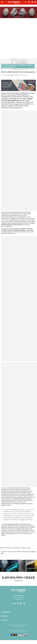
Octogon (8, 75)
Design (12, 63)
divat (7, 548)
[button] (26, 2)
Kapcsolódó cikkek (19, 578)
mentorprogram (16, 548)
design (10, 548)
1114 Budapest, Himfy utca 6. (18, 597)
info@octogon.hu (18, 599)
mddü (3, 548)
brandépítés (23, 548)
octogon (28, 548)
